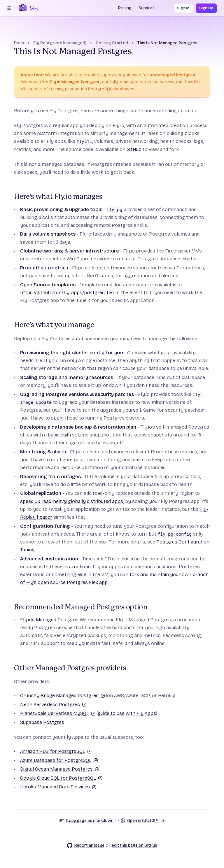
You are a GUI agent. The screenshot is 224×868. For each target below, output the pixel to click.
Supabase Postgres (42, 722)
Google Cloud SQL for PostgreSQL (61, 778)
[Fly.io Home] (23, 8)
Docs (19, 43)
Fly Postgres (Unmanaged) (60, 43)
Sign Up (206, 8)
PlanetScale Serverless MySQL (58, 713)
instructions (77, 567)
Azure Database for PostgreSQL (59, 760)
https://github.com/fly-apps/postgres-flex (67, 293)
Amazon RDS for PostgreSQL (56, 751)
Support (146, 8)
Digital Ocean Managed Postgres (60, 769)
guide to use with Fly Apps (127, 713)
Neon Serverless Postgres (53, 705)
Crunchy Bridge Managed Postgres (63, 696)
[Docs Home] (33, 8)
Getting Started (112, 43)
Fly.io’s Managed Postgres (49, 620)
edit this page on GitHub (134, 845)
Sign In (183, 8)
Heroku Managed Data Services (58, 787)
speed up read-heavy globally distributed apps (72, 501)
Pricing (125, 8)
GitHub (134, 149)
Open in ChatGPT (143, 821)
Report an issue (86, 845)
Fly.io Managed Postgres (75, 82)
